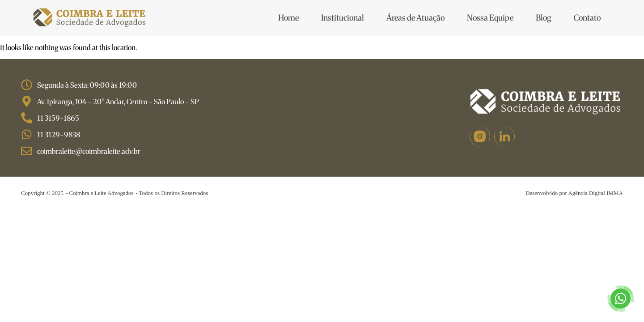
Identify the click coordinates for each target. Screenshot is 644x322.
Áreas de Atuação (415, 18)
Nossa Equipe (490, 18)
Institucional (343, 18)
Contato (587, 18)
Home (288, 18)
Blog (544, 18)
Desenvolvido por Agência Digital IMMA (574, 193)
